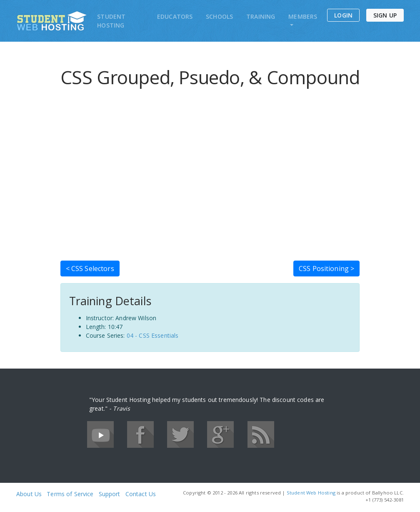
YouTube (100, 434)
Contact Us (141, 494)
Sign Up (385, 15)
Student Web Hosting (311, 493)
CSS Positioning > (326, 269)
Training (261, 16)
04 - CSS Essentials (153, 335)
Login (343, 15)
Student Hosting (111, 21)
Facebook (140, 434)
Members (303, 16)
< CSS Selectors (90, 269)
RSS (261, 434)
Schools (219, 16)
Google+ (220, 434)
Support (110, 494)
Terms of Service (70, 494)
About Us (29, 494)
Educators (175, 16)
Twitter (180, 434)
